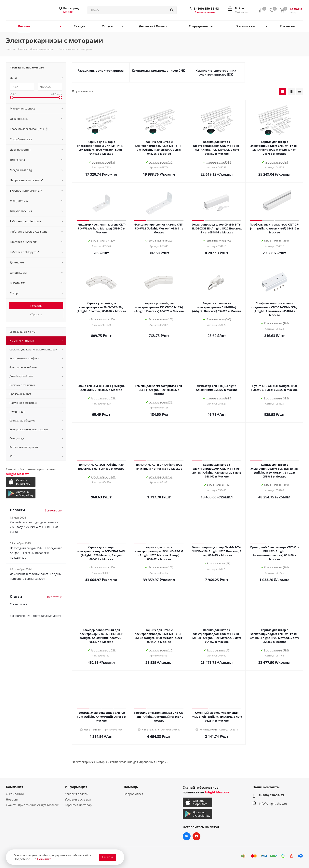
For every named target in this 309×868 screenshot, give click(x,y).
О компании (15, 794)
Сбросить (36, 314)
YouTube (196, 836)
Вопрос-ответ (133, 794)
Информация (76, 787)
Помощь (131, 787)
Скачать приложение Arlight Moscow (32, 805)
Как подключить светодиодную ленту (35, 616)
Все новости (53, 510)
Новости (12, 799)
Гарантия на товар (78, 805)
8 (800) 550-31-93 (206, 8)
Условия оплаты (77, 794)
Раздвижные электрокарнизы (101, 70)
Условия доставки (78, 799)
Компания (14, 787)
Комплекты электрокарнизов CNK (158, 70)
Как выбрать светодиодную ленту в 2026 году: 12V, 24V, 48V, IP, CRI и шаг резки (34, 527)
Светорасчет (19, 604)
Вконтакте (187, 836)
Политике (44, 859)
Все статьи (55, 597)
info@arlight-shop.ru (273, 803)
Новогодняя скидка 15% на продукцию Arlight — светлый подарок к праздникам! (36, 553)
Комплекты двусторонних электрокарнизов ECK (216, 72)
